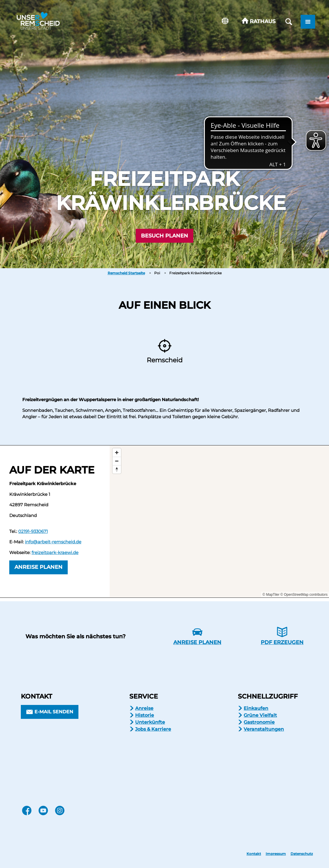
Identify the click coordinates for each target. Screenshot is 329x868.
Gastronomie (259, 722)
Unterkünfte (150, 722)
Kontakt (254, 854)
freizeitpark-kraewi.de (55, 553)
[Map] (219, 521)
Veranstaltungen (264, 729)
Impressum (276, 854)
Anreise (144, 708)
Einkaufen (256, 708)
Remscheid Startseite (126, 273)
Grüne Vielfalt (260, 715)
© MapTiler (271, 595)
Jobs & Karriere (153, 729)
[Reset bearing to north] (117, 469)
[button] (259, 22)
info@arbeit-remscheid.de (53, 542)
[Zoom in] (117, 453)
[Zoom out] (117, 461)
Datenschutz (302, 854)
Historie (145, 715)
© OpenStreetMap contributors (304, 595)
